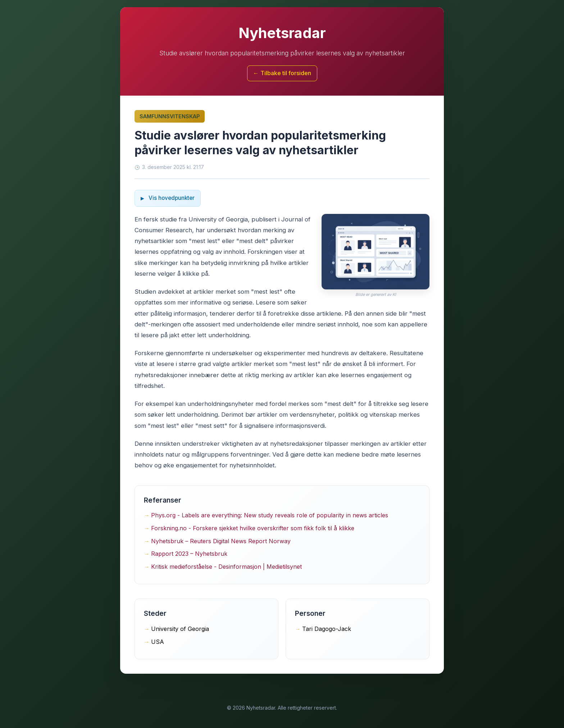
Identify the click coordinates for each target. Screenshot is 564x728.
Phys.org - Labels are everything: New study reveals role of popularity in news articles (270, 515)
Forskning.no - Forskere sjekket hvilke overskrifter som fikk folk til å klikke (253, 528)
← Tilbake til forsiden (282, 73)
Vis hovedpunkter (171, 198)
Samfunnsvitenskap (170, 116)
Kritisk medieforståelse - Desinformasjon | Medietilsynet (226, 567)
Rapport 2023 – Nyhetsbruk (189, 554)
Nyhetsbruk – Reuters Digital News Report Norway (221, 541)
